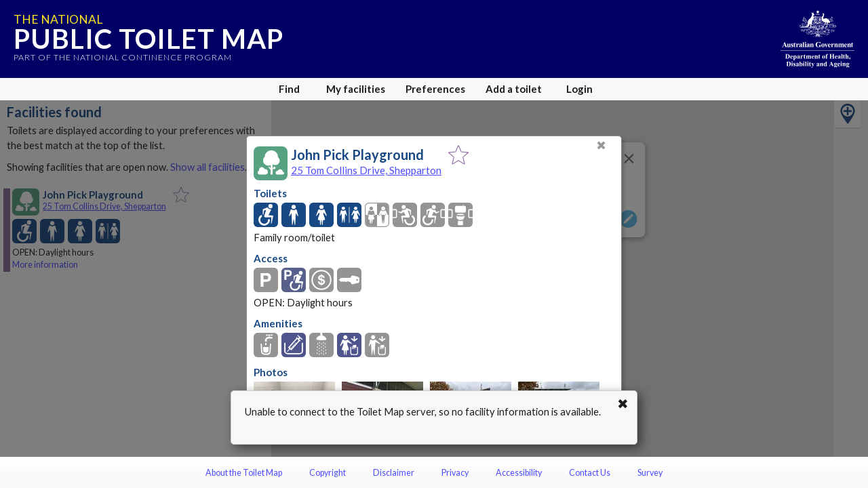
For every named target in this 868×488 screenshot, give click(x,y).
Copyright (328, 473)
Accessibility (519, 473)
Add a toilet (514, 89)
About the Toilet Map (244, 473)
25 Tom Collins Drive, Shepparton (366, 170)
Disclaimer (394, 473)
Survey (650, 473)
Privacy (455, 473)
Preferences (435, 89)
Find (289, 89)
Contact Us (590, 473)
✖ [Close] (601, 145)
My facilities (356, 89)
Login (579, 89)
